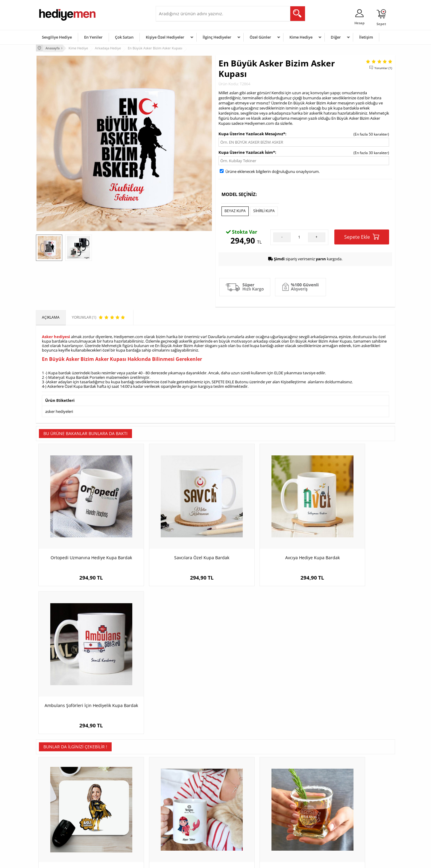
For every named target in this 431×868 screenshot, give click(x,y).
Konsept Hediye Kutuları (179, 790)
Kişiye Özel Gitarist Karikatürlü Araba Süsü (350, 682)
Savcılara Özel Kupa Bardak (171, 534)
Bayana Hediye (291, 799)
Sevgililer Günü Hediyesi (239, 790)
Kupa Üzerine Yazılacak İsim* (247, 152)
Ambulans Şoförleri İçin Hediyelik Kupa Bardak (350, 537)
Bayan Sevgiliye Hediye (178, 826)
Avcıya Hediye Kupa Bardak (260, 534)
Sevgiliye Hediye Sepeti (178, 799)
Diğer (336, 37)
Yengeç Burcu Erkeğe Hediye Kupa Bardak (171, 682)
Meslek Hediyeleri (114, 835)
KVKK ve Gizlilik (51, 826)
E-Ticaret (197, 860)
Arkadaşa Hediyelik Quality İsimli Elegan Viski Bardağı (261, 682)
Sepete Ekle (362, 236)
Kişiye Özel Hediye (114, 790)
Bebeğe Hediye (291, 817)
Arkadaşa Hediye (293, 826)
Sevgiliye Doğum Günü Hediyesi (185, 808)
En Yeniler (93, 37)
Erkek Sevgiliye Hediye (177, 817)
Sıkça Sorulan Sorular (57, 835)
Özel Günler (260, 37)
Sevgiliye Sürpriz (113, 826)
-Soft (184, 860)
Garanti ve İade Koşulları (59, 817)
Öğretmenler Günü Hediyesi (242, 826)
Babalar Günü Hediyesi (238, 835)
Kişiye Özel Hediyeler (165, 37)
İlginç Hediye (289, 835)
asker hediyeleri (59, 409)
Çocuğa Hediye (291, 808)
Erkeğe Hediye (290, 790)
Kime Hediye (301, 37)
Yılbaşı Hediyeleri (233, 808)
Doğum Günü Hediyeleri (239, 799)
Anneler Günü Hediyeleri (239, 817)
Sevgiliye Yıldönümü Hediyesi (183, 835)
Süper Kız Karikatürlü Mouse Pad (81, 679)
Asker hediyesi (56, 335)
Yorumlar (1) (383, 67)
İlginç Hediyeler (217, 37)
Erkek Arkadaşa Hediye (118, 799)
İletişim (366, 37)
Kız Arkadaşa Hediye (116, 808)
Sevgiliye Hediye (57, 37)
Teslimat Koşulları (54, 790)
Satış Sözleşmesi (53, 808)
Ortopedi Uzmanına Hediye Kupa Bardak (81, 537)
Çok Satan (124, 37)
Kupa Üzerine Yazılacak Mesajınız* (252, 133)
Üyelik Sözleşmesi (54, 799)
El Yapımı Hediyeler (115, 817)
